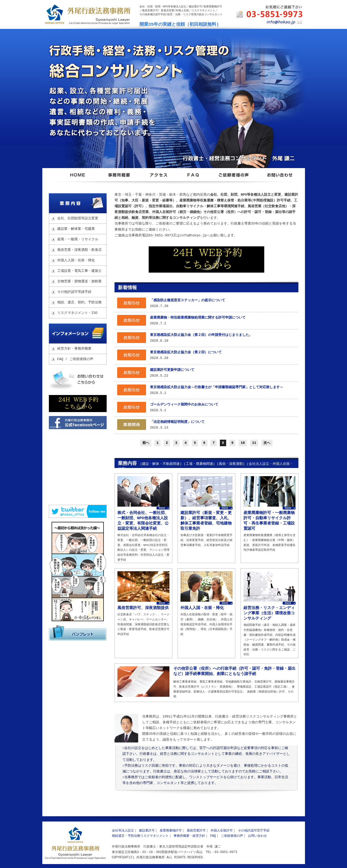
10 (243, 443)
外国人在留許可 (222, 831)
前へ (146, 443)
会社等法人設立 (123, 831)
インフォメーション (78, 334)
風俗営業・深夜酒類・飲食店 (79, 250)
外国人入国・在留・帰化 (76, 261)
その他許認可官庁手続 (254, 831)
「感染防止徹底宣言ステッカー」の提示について (188, 300)
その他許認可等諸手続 (74, 292)
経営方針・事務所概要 (74, 349)
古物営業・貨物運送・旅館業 (79, 282)
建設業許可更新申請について (172, 370)
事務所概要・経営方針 (189, 836)
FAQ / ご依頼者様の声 (75, 359)
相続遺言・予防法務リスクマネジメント (140, 836)
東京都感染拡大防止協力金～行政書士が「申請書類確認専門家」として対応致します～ (217, 387)
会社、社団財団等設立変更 (78, 219)
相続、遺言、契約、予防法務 (79, 303)
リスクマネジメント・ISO (77, 313)
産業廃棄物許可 (171, 831)
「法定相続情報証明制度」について (177, 422)
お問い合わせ (78, 380)
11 (254, 443)
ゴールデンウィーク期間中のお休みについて (184, 405)
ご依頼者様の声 (232, 836)
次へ (267, 443)
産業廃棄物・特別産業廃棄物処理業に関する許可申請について (198, 318)
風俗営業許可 (196, 831)
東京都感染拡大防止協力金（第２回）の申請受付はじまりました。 (201, 335)
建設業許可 (147, 831)
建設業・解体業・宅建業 (76, 229)
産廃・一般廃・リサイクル (78, 240)
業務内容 (78, 203)
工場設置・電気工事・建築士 (79, 271)
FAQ (213, 836)
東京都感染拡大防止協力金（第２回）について (186, 352)
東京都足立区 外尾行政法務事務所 (78, 178)
